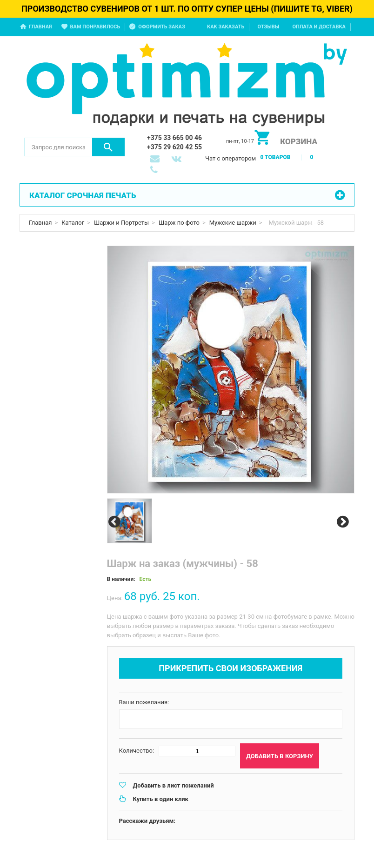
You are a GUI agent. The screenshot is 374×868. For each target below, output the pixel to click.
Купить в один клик (161, 799)
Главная (40, 27)
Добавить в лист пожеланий (174, 785)
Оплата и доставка (319, 27)
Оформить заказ (161, 27)
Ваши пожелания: (144, 702)
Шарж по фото (179, 223)
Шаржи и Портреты (121, 223)
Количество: (137, 751)
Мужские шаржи (233, 223)
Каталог (73, 223)
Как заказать (226, 27)
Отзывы (268, 27)
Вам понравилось (95, 27)
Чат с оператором (230, 158)
